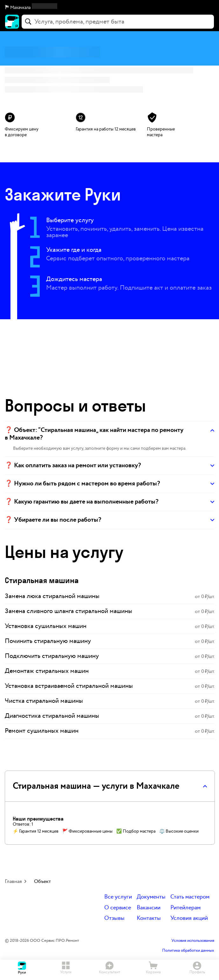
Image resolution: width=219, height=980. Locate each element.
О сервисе (118, 908)
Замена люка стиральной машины (52, 596)
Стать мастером (190, 897)
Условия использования (193, 941)
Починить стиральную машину (48, 641)
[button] (109, 8)
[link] (109, 597)
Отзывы (114, 918)
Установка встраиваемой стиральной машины (69, 686)
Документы (151, 897)
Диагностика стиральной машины (52, 716)
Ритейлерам (185, 908)
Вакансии (149, 908)
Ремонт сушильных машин (42, 731)
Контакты (149, 918)
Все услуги (118, 897)
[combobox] (118, 22)
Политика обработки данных (188, 951)
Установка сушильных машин (46, 626)
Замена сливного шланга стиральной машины (68, 611)
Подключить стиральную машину (52, 656)
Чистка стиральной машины (44, 701)
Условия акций (189, 918)
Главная (13, 881)
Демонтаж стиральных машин (47, 671)
